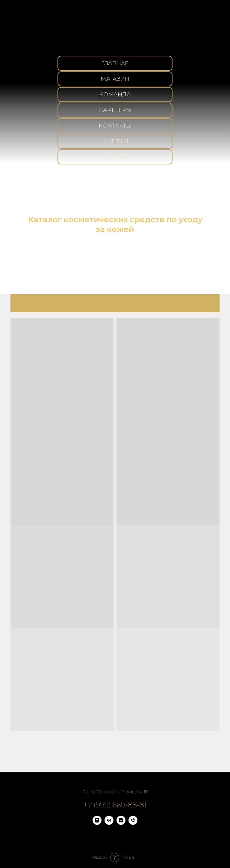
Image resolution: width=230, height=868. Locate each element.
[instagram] (97, 823)
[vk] (109, 823)
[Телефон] (133, 823)
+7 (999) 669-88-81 (115, 805)
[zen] (121, 823)
